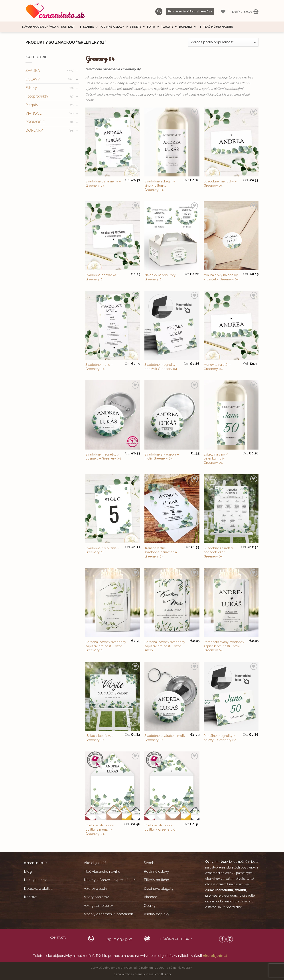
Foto (154, 27)
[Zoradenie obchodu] (223, 42)
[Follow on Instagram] (230, 939)
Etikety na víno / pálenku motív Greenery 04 (216, 458)
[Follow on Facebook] (222, 939)
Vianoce (150, 897)
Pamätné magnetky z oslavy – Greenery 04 (220, 738)
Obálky (150, 906)
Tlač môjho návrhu (218, 27)
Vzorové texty (96, 889)
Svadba (91, 27)
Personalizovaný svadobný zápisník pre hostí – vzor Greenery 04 (106, 646)
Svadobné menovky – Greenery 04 (220, 183)
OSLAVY (33, 79)
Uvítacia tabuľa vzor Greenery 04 (100, 738)
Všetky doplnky (157, 914)
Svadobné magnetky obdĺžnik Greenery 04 (161, 367)
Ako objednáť (95, 863)
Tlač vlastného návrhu (102, 871)
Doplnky (189, 27)
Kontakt (68, 27)
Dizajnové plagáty (159, 889)
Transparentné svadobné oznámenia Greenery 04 (161, 552)
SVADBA (33, 71)
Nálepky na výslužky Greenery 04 (160, 277)
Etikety (138, 27)
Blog (28, 871)
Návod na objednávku (42, 27)
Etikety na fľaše (156, 880)
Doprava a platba (38, 889)
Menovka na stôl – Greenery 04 (217, 367)
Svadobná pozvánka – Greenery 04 (102, 277)
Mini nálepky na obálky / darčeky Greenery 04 (221, 277)
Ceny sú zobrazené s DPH (108, 968)
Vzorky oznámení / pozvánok (108, 914)
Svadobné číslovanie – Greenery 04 (102, 550)
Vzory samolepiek (99, 906)
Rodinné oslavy (114, 27)
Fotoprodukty (37, 96)
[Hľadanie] (159, 12)
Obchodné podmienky (141, 968)
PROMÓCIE (35, 122)
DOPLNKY (34, 130)
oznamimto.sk (36, 863)
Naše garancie (36, 880)
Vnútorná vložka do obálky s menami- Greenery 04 (100, 829)
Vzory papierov (96, 897)
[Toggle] (77, 71)
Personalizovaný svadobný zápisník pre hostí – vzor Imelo (165, 646)
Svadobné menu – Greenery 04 (99, 367)
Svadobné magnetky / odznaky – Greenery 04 (103, 456)
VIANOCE (34, 113)
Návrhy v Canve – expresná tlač (110, 880)
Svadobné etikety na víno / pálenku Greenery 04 (160, 185)
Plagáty (170, 27)
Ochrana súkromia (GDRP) (174, 968)
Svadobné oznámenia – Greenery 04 (103, 183)
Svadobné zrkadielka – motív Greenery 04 (162, 456)
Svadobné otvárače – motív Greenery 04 (165, 738)
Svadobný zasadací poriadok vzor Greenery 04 (218, 552)
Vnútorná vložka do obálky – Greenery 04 (161, 827)
